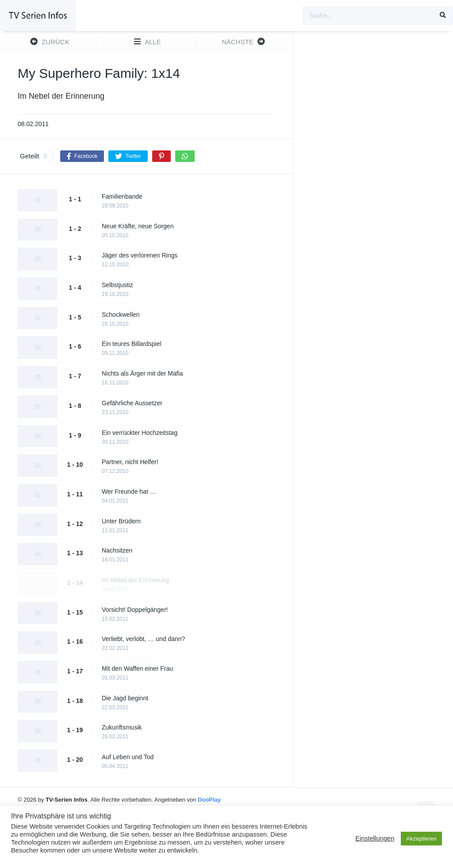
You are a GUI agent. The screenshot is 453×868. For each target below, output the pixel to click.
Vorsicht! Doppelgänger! (135, 610)
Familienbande (122, 196)
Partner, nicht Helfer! (130, 462)
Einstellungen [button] (375, 838)
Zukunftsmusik (122, 727)
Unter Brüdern (121, 521)
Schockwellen (121, 315)
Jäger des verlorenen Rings (140, 255)
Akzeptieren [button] (421, 839)
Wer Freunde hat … (129, 492)
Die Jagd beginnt (125, 698)
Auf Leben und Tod (128, 757)
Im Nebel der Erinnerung (136, 580)
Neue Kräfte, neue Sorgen (138, 226)
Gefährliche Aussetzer (132, 403)
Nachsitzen (117, 550)
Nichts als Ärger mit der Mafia (142, 373)
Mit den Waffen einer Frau (137, 668)
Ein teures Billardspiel (132, 344)
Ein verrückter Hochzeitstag (140, 433)
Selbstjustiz (117, 285)
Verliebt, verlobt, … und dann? (143, 639)
